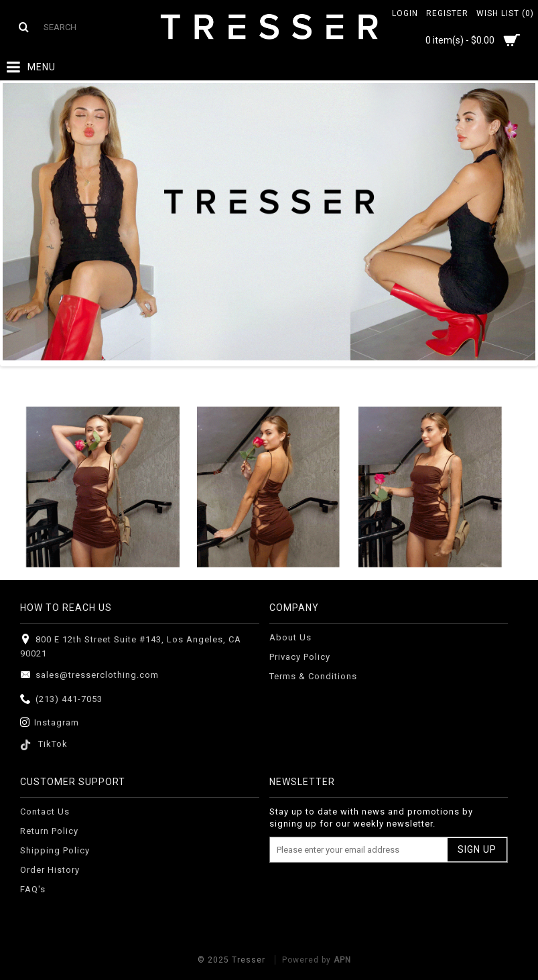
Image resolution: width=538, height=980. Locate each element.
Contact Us (45, 812)
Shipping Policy (55, 850)
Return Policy (49, 831)
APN (342, 960)
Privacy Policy (300, 657)
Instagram (50, 723)
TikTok (44, 744)
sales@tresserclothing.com (89, 676)
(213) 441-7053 (61, 700)
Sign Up (477, 849)
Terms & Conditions (313, 676)
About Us (290, 637)
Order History (50, 870)
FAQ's (33, 889)
